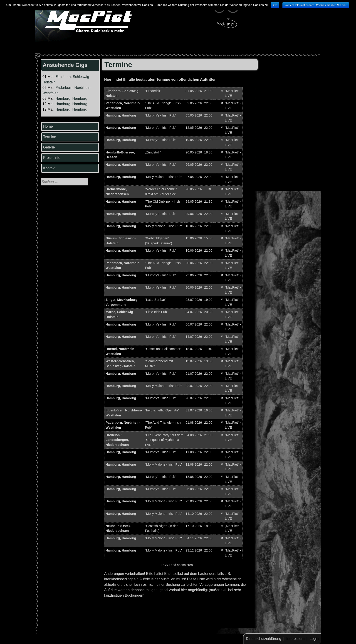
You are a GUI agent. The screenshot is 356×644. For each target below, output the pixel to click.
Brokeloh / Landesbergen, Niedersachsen (117, 440)
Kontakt (49, 168)
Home (48, 126)
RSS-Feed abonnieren (177, 565)
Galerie (49, 147)
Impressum (295, 639)
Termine (50, 137)
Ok (275, 5)
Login (314, 639)
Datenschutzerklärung (264, 639)
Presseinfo (52, 158)
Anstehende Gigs (65, 65)
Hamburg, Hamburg (71, 98)
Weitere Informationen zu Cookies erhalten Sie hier (316, 5)
